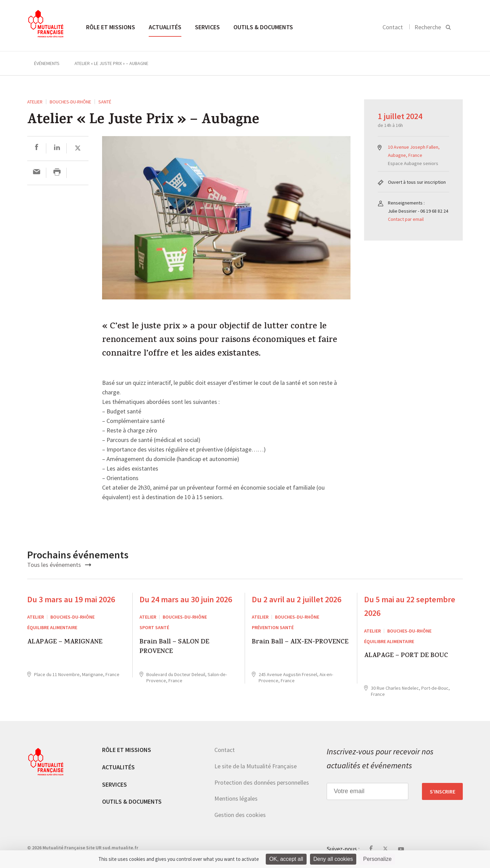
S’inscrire (443, 791)
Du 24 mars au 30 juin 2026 (186, 599)
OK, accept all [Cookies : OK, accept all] (286, 859)
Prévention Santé (273, 627)
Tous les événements (59, 565)
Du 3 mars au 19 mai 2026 (71, 599)
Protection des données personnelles (262, 782)
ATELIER (35, 102)
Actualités (165, 27)
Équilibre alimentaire (52, 627)
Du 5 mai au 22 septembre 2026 (410, 606)
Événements (47, 63)
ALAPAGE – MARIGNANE (65, 643)
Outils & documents (263, 27)
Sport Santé (154, 627)
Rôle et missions (111, 27)
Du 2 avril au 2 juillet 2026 (297, 599)
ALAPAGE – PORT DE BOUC (406, 656)
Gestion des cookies (240, 815)
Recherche (428, 27)
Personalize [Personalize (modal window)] (377, 859)
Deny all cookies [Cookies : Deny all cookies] (333, 859)
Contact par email (406, 219)
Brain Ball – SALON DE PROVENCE (174, 647)
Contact (393, 27)
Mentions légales (236, 798)
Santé (105, 102)
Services (207, 27)
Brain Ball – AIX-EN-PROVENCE (300, 643)
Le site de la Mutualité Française (256, 766)
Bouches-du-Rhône (70, 102)
